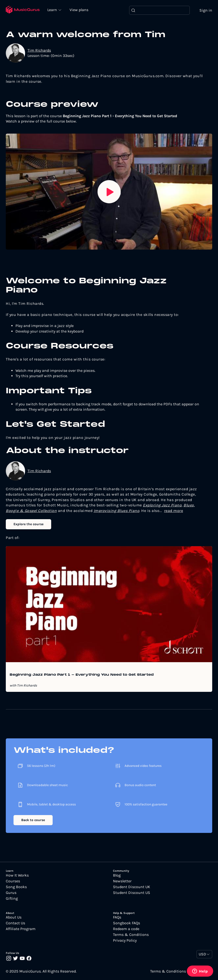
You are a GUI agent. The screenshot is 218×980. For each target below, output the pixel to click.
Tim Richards (39, 50)
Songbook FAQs (127, 923)
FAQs (117, 918)
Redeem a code (126, 929)
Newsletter (122, 881)
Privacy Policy (125, 941)
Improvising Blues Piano (117, 511)
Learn (53, 10)
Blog (117, 875)
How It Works (17, 875)
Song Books (16, 887)
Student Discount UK (132, 887)
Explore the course (28, 524)
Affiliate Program (21, 929)
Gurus (11, 893)
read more (174, 511)
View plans (79, 10)
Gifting (12, 898)
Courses (13, 881)
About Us (14, 918)
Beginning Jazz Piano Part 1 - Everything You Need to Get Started (82, 675)
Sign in (206, 10)
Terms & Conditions (131, 935)
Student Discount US (132, 893)
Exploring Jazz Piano (162, 505)
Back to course (33, 820)
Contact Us (15, 923)
